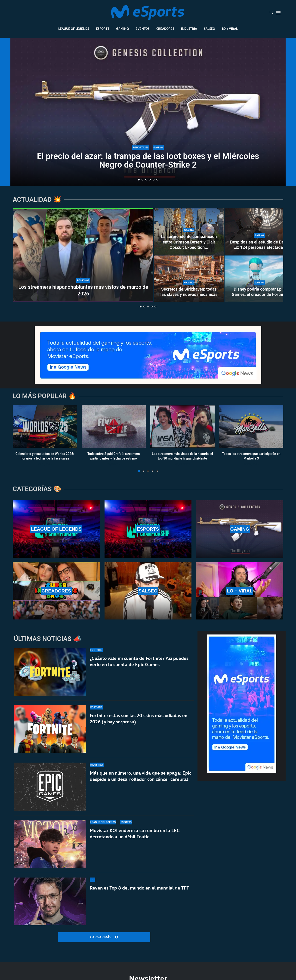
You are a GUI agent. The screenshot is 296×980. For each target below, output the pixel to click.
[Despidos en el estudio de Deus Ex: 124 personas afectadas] (259, 231)
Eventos (143, 29)
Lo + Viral (230, 29)
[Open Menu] (278, 13)
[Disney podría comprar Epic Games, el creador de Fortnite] (259, 279)
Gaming (122, 29)
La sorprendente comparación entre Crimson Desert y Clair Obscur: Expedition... (189, 242)
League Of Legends (74, 29)
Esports (103, 29)
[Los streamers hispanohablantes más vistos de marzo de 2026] (83, 255)
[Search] (271, 13)
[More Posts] (104, 937)
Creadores (165, 29)
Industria (189, 29)
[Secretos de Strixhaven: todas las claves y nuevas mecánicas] (189, 279)
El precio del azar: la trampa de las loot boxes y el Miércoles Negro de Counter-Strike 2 (148, 161)
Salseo (210, 29)
